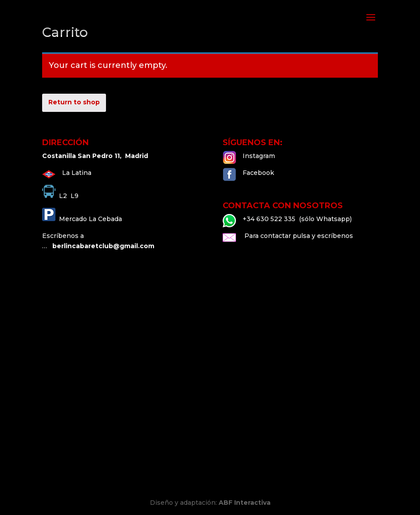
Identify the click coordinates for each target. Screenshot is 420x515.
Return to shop (74, 102)
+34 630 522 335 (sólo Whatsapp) (297, 219)
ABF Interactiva (245, 503)
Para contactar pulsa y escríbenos (298, 236)
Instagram (259, 156)
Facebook (258, 173)
